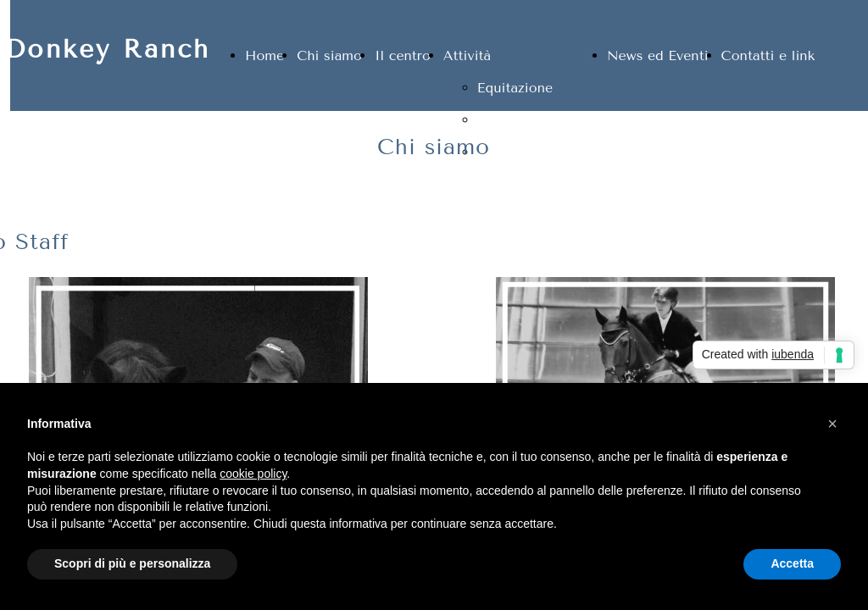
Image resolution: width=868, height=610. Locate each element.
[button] (832, 424)
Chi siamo (329, 55)
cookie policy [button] (253, 474)
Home (264, 55)
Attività (467, 55)
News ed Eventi (658, 55)
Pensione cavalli (529, 120)
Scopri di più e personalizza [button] (132, 563)
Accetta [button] (792, 563)
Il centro (403, 55)
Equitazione (515, 88)
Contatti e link (768, 55)
